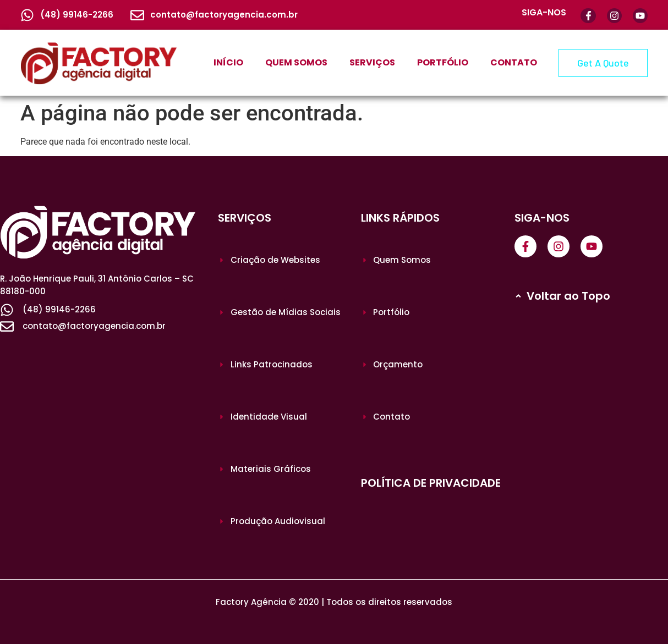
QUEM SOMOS (296, 62)
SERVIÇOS (372, 62)
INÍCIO (228, 62)
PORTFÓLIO (443, 62)
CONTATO (514, 62)
